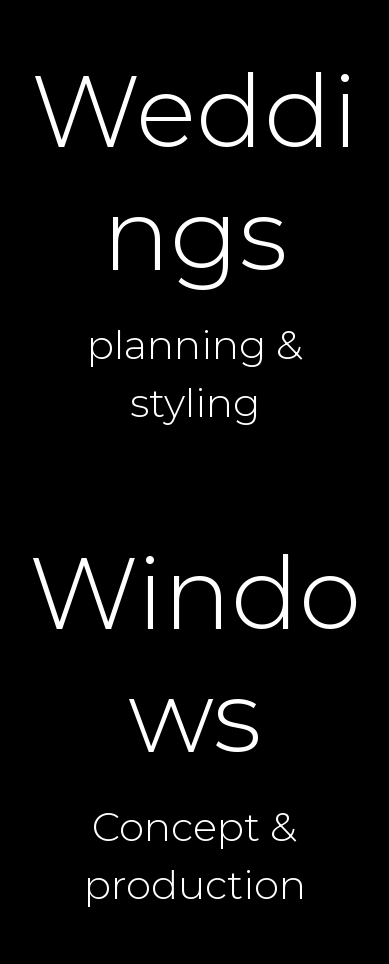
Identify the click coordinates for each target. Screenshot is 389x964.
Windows (195, 654)
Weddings (194, 172)
